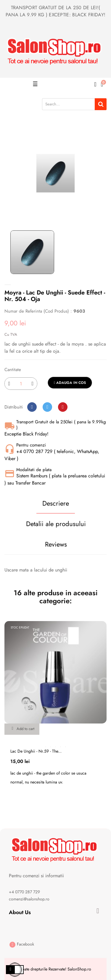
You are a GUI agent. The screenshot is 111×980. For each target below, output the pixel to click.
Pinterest (63, 407)
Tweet (47, 407)
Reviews (56, 544)
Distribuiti (32, 407)
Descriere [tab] (56, 503)
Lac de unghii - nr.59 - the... (36, 751)
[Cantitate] (21, 384)
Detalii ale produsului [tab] (56, 524)
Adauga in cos (70, 383)
